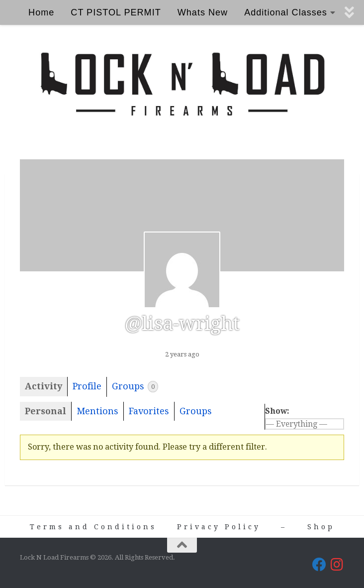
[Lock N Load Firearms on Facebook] (319, 565)
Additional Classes (286, 12)
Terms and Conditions (93, 527)
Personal (45, 411)
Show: (277, 411)
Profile (87, 386)
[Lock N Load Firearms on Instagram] (337, 565)
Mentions (97, 411)
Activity (44, 386)
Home (41, 12)
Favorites (149, 411)
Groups (135, 387)
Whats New (203, 12)
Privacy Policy (219, 527)
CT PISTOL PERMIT (116, 12)
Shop (321, 527)
